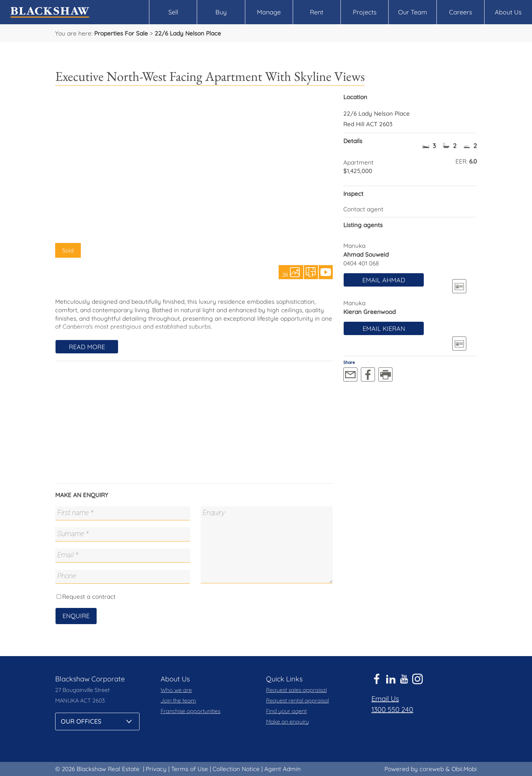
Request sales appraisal (296, 690)
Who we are (176, 690)
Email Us (385, 698)
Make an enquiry (287, 722)
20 (285, 274)
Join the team (178, 700)
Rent (317, 12)
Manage (269, 12)
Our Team (413, 12)
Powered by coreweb (414, 769)
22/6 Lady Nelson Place (188, 33)
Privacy (156, 769)
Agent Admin (283, 769)
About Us (508, 12)
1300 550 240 (392, 709)
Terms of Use (190, 769)
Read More (87, 347)
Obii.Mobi (464, 769)
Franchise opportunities (190, 711)
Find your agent (286, 711)
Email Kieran (384, 329)
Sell (173, 12)
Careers (460, 12)
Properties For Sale (121, 33)
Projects (365, 12)
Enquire (76, 616)
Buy (221, 12)
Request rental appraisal (297, 700)
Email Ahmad (384, 280)
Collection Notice (236, 769)
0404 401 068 (361, 263)
